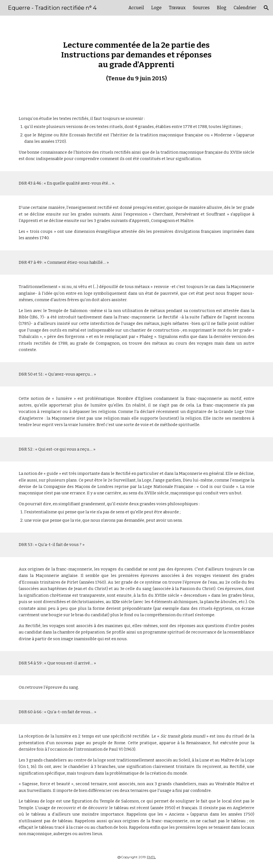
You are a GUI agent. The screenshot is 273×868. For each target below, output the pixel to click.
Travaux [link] (177, 8)
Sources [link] (201, 8)
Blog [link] (222, 8)
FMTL (151, 857)
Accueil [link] (136, 8)
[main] (136, 61)
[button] (266, 8)
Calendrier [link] (245, 8)
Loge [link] (156, 8)
